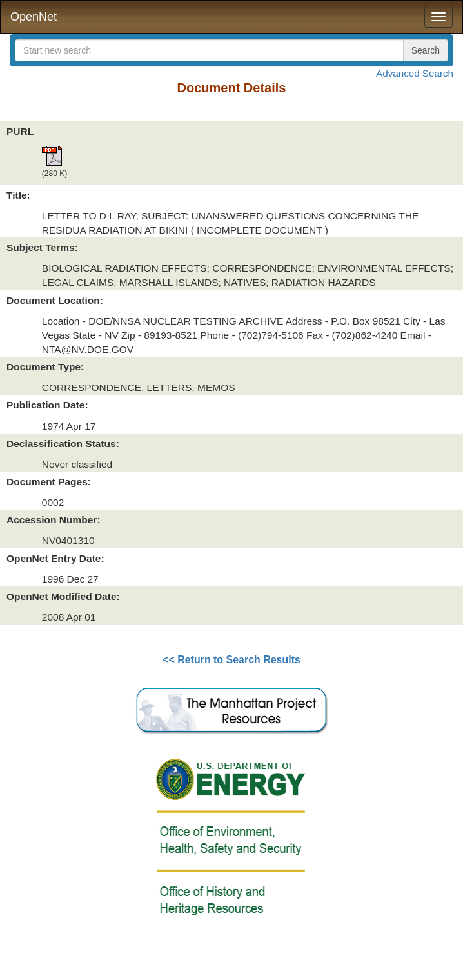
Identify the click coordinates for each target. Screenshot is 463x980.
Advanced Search (415, 73)
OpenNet (34, 17)
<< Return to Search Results (231, 660)
